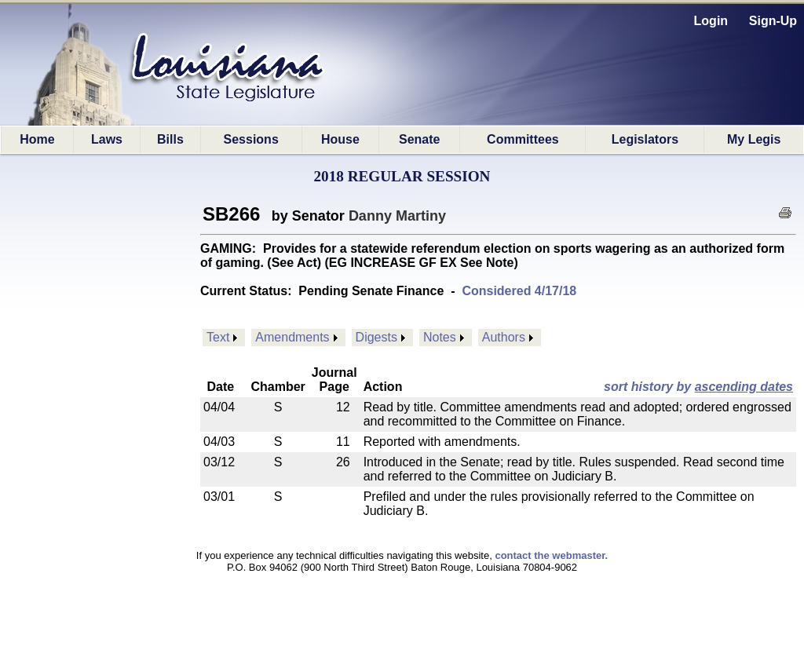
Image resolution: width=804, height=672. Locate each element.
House (340, 139)
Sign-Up (773, 21)
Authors (504, 337)
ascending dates (744, 387)
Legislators (645, 139)
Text (218, 337)
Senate (419, 139)
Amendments (292, 337)
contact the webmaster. (551, 555)
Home (37, 139)
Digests (376, 337)
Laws (107, 139)
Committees (523, 139)
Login (711, 21)
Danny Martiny (397, 216)
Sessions (251, 139)
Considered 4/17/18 (519, 291)
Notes (440, 337)
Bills (170, 139)
